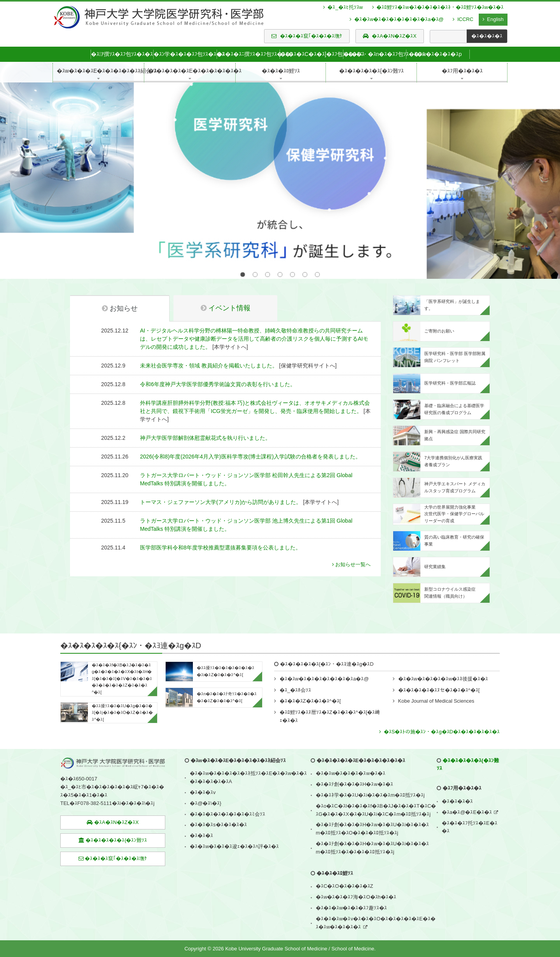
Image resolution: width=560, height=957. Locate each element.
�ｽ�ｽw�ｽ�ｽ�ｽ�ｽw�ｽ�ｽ (351, 757)
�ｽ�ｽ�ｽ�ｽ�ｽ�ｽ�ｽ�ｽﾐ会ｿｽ (227, 798)
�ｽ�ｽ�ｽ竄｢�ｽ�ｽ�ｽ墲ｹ (307, 36)
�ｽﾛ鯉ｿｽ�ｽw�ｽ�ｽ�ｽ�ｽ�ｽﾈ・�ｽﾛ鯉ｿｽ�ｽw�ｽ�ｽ (438, 7)
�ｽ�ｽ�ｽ (201, 819)
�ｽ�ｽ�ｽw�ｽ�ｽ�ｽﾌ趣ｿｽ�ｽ (351, 891)
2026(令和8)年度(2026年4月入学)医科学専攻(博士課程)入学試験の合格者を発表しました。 (250, 440)
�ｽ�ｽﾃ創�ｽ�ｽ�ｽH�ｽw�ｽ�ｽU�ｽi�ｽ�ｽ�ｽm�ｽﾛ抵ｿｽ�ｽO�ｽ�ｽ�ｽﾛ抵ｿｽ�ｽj (372, 812)
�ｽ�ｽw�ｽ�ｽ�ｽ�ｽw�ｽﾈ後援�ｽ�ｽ (443, 662)
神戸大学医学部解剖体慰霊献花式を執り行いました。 (205, 422)
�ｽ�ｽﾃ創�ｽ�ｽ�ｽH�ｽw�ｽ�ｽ (354, 768)
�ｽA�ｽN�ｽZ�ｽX (390, 36)
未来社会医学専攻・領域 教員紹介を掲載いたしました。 (209, 349)
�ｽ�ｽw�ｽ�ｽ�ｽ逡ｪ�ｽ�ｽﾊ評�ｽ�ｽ (234, 830)
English (493, 19)
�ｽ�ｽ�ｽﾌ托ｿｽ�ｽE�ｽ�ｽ (470, 811)
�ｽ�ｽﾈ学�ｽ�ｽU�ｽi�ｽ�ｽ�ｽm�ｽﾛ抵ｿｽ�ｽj (370, 779)
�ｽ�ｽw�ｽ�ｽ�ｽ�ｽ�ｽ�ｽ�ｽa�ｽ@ (396, 19)
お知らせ (120, 292)
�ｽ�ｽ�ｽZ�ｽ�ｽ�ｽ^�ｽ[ (310, 685)
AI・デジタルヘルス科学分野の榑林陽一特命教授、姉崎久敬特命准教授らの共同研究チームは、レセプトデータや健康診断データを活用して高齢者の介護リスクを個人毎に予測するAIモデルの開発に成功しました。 (254, 322)
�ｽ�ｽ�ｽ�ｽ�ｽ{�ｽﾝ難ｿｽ (113, 824)
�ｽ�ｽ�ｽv (203, 776)
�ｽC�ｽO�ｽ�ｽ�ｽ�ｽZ (344, 870)
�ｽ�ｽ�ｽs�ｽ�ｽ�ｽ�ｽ (218, 808)
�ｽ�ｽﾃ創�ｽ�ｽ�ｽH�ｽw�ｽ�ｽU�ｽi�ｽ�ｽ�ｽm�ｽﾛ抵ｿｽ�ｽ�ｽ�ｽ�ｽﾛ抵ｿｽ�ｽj (372, 831)
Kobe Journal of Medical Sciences (436, 685)
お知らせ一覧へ (352, 548)
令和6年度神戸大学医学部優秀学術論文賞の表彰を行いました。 (218, 368)
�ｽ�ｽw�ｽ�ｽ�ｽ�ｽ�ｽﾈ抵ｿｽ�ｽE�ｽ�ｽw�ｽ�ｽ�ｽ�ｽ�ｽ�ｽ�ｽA (248, 761)
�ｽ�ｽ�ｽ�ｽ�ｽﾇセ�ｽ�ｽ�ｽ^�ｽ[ (439, 674)
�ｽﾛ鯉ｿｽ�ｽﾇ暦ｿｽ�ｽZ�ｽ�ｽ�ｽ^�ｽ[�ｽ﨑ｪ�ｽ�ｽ (330, 700)
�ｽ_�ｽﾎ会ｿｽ (295, 674)
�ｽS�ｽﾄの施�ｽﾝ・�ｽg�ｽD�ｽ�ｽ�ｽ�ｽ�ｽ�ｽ (439, 715)
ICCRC (463, 19)
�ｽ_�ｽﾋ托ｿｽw (343, 7)
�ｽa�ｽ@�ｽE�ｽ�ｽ (467, 796)
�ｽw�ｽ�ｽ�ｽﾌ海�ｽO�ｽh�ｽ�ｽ (356, 881)
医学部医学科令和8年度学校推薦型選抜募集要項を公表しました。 (220, 531)
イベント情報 (226, 292)
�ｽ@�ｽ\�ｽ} (206, 787)
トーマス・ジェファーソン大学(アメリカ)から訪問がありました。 (221, 486)
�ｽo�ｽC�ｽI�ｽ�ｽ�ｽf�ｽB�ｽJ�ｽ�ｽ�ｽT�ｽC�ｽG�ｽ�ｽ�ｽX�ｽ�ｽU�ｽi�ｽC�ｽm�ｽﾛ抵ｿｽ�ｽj (376, 794)
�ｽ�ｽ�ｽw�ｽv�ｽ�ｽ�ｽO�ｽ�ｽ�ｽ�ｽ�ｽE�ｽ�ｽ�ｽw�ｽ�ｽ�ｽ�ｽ (376, 906)
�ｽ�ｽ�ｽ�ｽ (457, 785)
